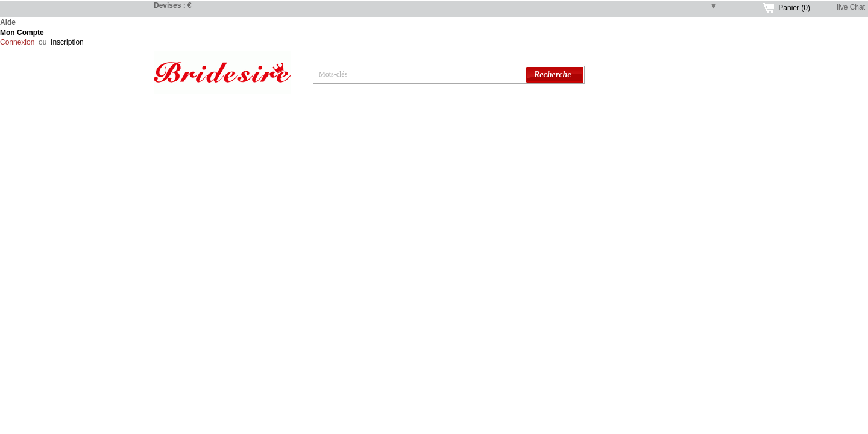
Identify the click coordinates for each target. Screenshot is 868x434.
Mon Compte (22, 33)
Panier (794, 8)
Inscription (67, 42)
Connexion (17, 42)
